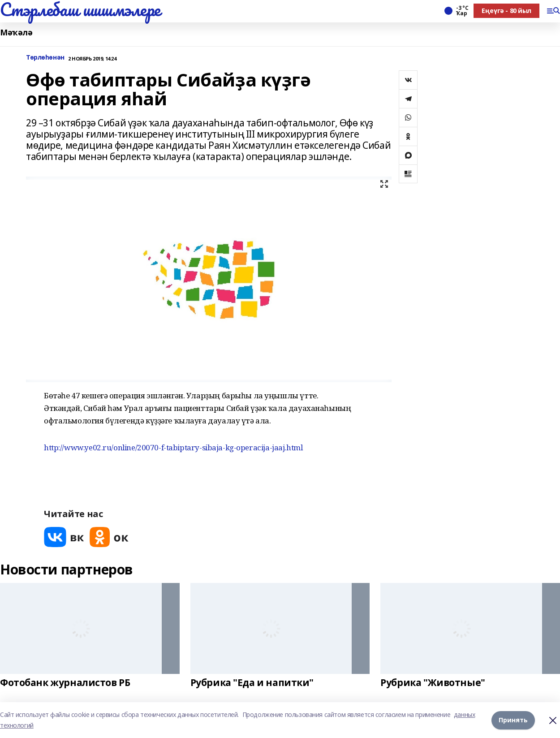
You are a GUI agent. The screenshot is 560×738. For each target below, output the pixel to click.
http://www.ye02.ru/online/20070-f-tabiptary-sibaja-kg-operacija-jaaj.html (173, 447)
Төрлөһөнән (45, 58)
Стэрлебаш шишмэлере (80, 9)
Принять (513, 720)
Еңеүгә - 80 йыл (506, 11)
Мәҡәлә (16, 32)
